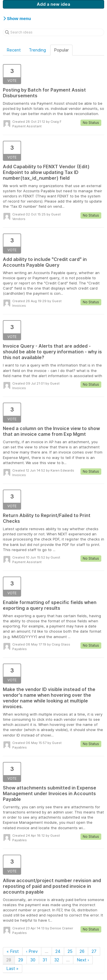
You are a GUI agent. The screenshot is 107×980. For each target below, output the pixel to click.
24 (58, 951)
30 (33, 960)
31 (45, 960)
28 (9, 960)
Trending (37, 50)
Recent (14, 50)
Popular (61, 50)
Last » (12, 968)
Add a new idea (53, 4)
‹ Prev (32, 951)
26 (82, 951)
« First (13, 951)
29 (21, 960)
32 (57, 960)
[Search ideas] (53, 32)
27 (94, 951)
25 (70, 951)
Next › (83, 960)
